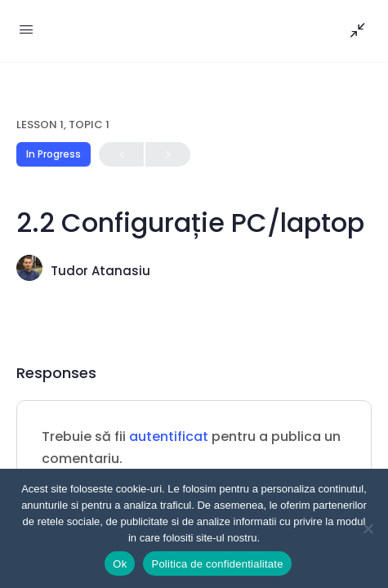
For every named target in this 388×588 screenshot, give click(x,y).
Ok (120, 564)
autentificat (169, 437)
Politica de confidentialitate (217, 564)
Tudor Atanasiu (100, 271)
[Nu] (368, 528)
